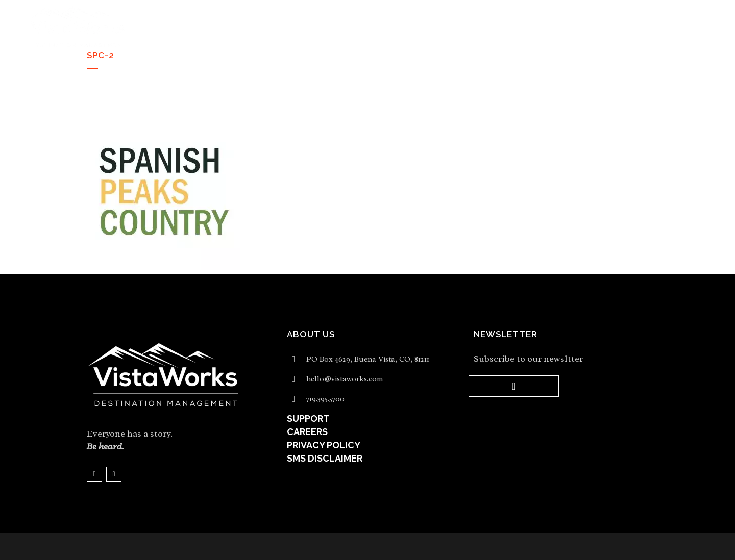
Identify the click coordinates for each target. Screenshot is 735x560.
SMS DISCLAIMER (325, 458)
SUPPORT (308, 418)
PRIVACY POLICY (324, 445)
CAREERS (307, 432)
